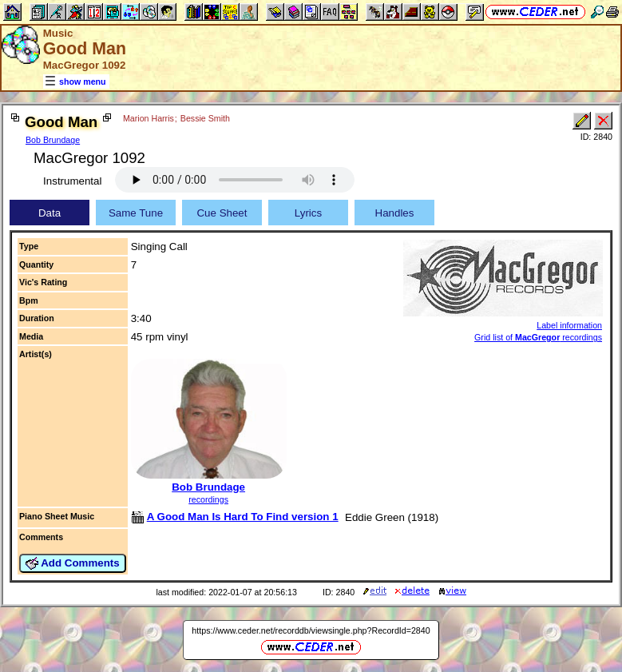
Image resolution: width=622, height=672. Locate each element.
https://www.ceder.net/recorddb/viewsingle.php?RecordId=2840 (311, 630)
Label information (569, 325)
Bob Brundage (53, 140)
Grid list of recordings (538, 337)
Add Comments (73, 563)
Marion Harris (149, 118)
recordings (208, 499)
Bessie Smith (205, 118)
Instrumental (72, 181)
